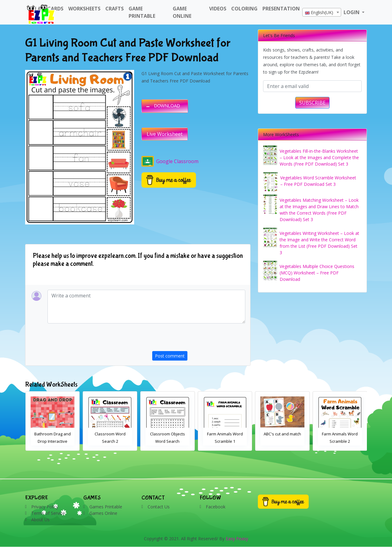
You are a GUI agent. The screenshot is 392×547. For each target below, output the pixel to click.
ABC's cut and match (282, 434)
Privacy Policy (45, 507)
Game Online (182, 12)
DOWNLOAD (167, 106)
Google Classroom (170, 161)
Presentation (281, 9)
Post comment (170, 356)
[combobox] (322, 12)
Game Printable (142, 12)
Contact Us (159, 507)
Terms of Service (48, 513)
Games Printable (106, 507)
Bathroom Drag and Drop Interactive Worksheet (53, 441)
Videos (218, 9)
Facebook (216, 507)
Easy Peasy (237, 539)
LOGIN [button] (352, 12)
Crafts (115, 9)
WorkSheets (84, 9)
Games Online (103, 513)
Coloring (244, 9)
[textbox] (322, 13)
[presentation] (199, 339)
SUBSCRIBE (312, 103)
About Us (40, 520)
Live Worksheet (165, 134)
